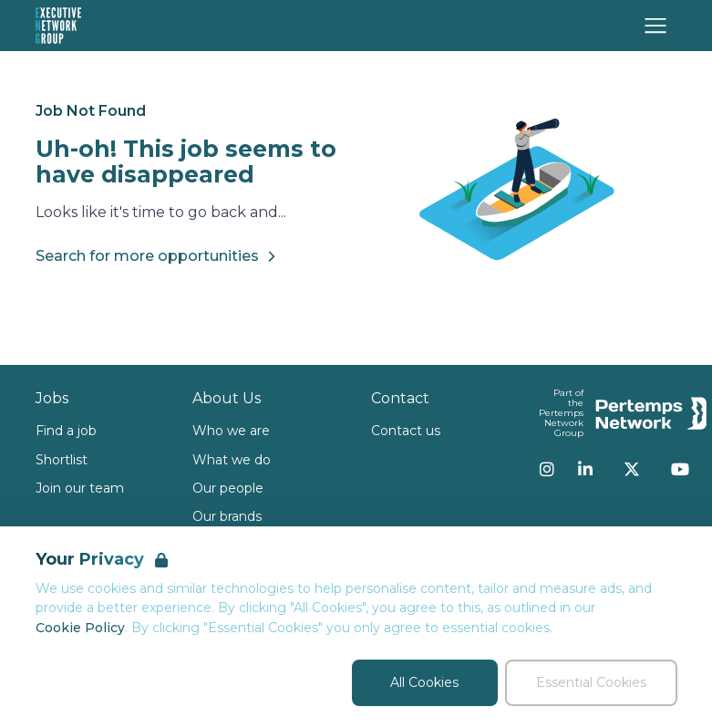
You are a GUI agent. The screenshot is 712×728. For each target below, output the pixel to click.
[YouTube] (680, 469)
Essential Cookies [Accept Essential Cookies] (591, 682)
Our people (228, 488)
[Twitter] (632, 469)
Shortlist (62, 460)
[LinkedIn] (585, 469)
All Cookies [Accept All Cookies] (424, 682)
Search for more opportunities (158, 256)
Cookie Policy (80, 628)
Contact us (406, 431)
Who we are (231, 431)
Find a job (66, 431)
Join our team (80, 488)
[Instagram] (547, 469)
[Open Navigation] (655, 26)
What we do (232, 460)
